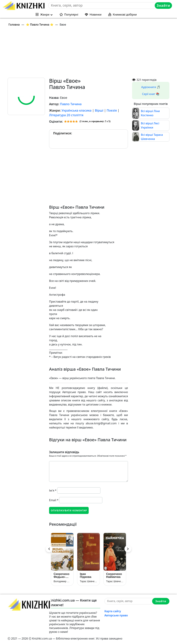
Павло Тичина (71, 104)
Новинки (96, 15)
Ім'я (53, 490)
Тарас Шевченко (88, 581)
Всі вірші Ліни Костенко (150, 113)
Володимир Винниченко (62, 581)
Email (54, 500)
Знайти (163, 5)
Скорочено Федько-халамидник (62, 575)
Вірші (99, 110)
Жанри (45, 15)
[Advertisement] (91, 54)
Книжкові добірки (125, 15)
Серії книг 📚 (151, 94)
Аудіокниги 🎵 (151, 87)
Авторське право (116, 615)
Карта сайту (113, 611)
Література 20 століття (66, 115)
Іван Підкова (86, 575)
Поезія (112, 110)
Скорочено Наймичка (114, 575)
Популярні (71, 15)
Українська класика (77, 110)
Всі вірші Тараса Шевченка (152, 137)
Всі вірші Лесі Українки (150, 125)
